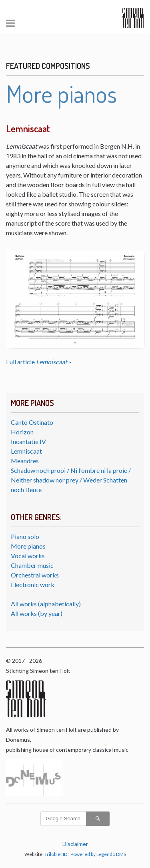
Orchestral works (35, 575)
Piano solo (25, 536)
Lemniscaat (26, 451)
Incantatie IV (28, 441)
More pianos (28, 546)
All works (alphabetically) (46, 604)
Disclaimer (75, 844)
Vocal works (28, 556)
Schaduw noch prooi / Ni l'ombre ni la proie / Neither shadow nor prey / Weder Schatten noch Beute (71, 480)
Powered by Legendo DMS (98, 854)
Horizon (22, 432)
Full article (37, 362)
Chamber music (32, 565)
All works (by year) (37, 613)
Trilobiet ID (56, 854)
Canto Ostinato (32, 422)
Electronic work (33, 584)
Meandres (25, 461)
